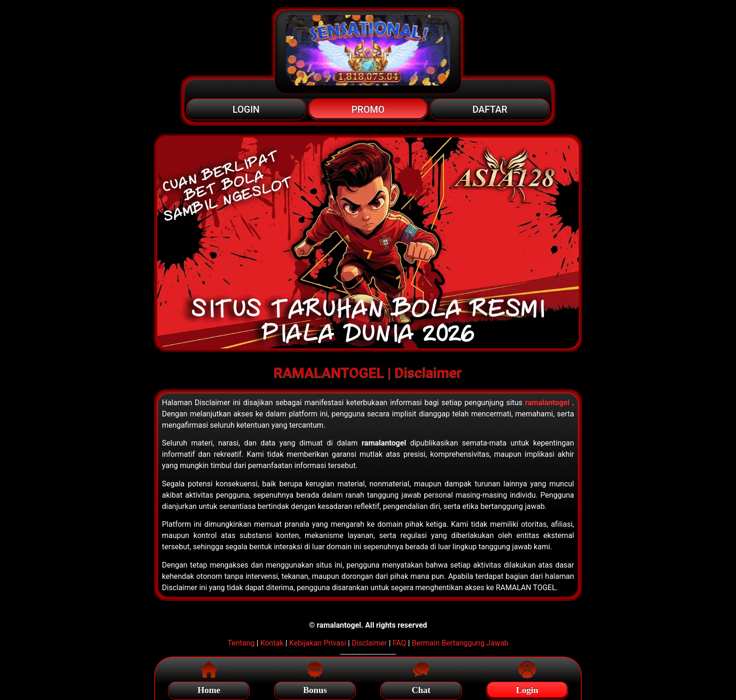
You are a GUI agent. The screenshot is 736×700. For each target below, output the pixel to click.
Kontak (272, 643)
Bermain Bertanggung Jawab (460, 643)
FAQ (399, 643)
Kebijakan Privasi (318, 643)
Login (527, 688)
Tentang (241, 643)
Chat (421, 688)
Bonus (315, 688)
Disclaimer (369, 643)
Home (209, 688)
